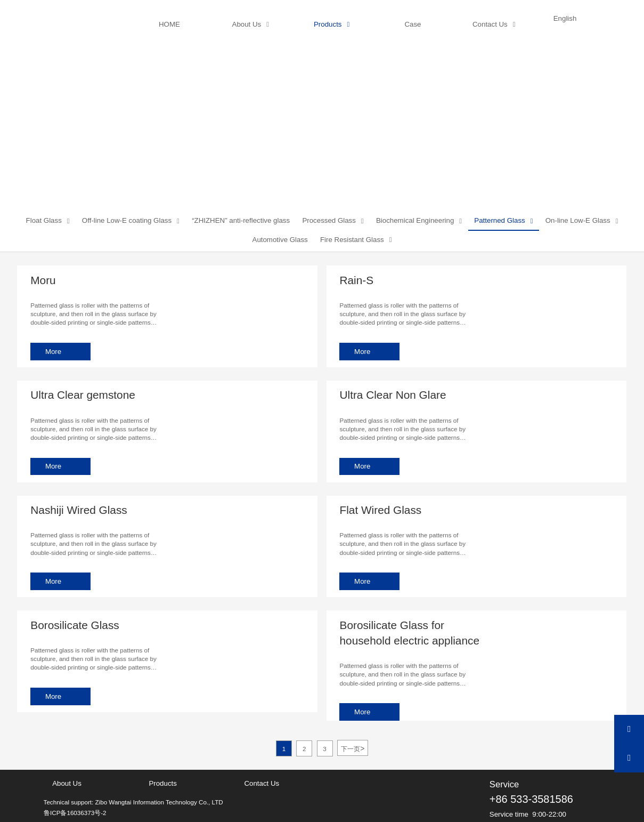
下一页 (353, 748)
